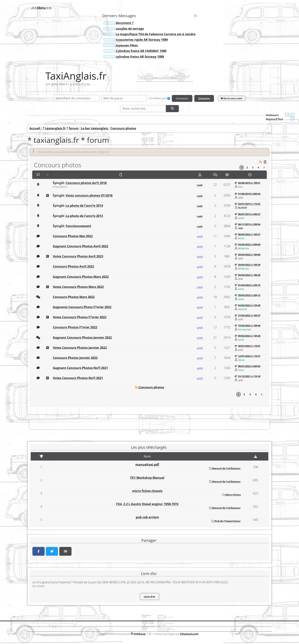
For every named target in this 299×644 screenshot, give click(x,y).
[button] (41, 8)
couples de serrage (130, 29)
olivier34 (242, 309)
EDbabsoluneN (189, 634)
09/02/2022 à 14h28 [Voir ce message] (249, 336)
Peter (241, 370)
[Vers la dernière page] (264, 168)
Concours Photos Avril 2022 (73, 267)
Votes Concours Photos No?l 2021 (78, 378)
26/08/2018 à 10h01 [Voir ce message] (249, 183)
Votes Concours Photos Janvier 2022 (80, 348)
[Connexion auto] (168, 98)
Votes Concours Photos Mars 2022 (78, 287)
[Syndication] (195, 16)
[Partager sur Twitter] (52, 552)
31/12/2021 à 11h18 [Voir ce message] (249, 376)
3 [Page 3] (252, 168)
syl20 (240, 198)
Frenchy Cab (244, 330)
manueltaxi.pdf (147, 465)
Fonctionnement (78, 226)
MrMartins (243, 248)
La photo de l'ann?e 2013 (84, 216)
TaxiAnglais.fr (76, 76)
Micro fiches (232, 495)
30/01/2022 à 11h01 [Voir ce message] (249, 346)
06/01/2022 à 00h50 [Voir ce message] (249, 366)
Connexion (182, 98)
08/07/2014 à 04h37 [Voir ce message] (249, 214)
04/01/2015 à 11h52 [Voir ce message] (249, 204)
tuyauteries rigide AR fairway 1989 (142, 40)
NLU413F (242, 208)
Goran (241, 238)
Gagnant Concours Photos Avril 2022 (80, 246)
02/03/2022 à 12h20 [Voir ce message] (249, 306)
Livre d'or (149, 597)
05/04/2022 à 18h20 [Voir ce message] (249, 275)
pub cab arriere (147, 518)
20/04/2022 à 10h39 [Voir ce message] (249, 265)
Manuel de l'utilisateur (225, 469)
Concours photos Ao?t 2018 (86, 183)
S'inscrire (204, 98)
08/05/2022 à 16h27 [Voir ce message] (249, 235)
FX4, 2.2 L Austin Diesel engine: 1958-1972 (147, 504)
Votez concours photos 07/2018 (89, 196)
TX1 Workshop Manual (147, 478)
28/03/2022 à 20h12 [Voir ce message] (249, 295)
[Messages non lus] (265, 162)
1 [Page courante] (241, 168)
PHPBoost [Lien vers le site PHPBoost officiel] (140, 634)
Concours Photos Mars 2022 (74, 297)
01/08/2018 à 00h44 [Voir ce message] (249, 194)
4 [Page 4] (258, 168)
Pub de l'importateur (226, 521)
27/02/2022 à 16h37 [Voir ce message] (249, 316)
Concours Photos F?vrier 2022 (75, 328)
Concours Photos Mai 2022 (73, 236)
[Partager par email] (65, 552)
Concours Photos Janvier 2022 (75, 358)
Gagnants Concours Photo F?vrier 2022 (82, 307)
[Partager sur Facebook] (39, 552)
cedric (241, 218)
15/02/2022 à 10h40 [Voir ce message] (249, 326)
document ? (125, 23)
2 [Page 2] (246, 168)
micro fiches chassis (147, 491)
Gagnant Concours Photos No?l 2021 (80, 368)
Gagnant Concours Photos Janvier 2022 (82, 338)
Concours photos (151, 388)
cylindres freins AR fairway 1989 (140, 57)
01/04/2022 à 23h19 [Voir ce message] (249, 285)
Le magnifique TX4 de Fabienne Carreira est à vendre (156, 34)
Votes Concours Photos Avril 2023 (78, 257)
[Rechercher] (172, 109)
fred (240, 187)
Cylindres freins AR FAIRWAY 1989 (141, 51)
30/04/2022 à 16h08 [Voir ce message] (249, 255)
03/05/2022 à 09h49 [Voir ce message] (249, 245)
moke (241, 289)
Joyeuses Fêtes (127, 45)
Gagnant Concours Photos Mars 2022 (81, 277)
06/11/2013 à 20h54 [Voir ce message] (249, 224)
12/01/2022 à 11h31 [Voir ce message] (249, 356)
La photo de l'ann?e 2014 (84, 206)
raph (200, 185)
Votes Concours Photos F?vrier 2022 (80, 318)
